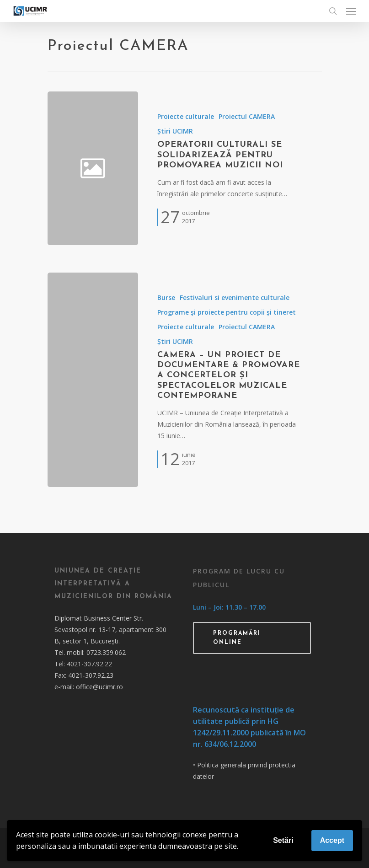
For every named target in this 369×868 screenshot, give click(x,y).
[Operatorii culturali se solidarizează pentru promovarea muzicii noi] (230, 168)
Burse (166, 297)
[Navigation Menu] (351, 11)
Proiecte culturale (186, 116)
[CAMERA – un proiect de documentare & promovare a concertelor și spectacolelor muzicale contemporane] (93, 380)
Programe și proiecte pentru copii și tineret (227, 312)
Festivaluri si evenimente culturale (235, 297)
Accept (332, 840)
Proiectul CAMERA (247, 116)
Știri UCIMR (175, 131)
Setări (283, 840)
